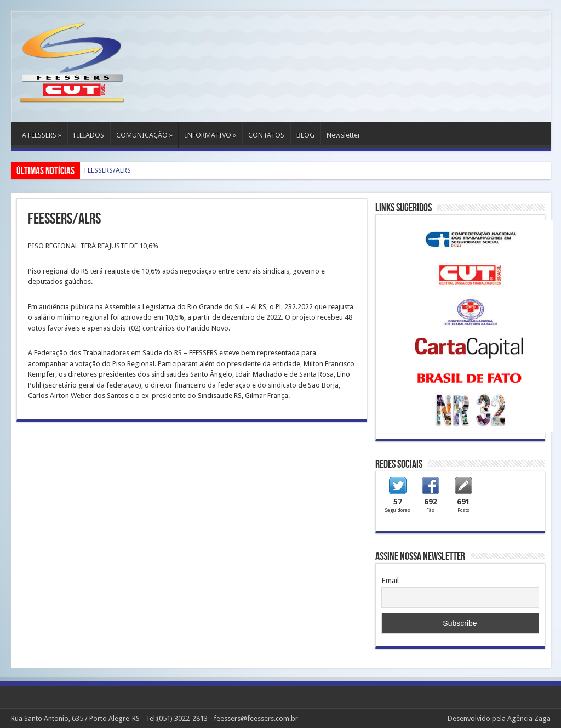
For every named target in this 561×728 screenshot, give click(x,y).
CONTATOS (266, 135)
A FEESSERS (42, 135)
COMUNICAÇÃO (144, 135)
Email (390, 581)
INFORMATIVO (210, 135)
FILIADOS (89, 135)
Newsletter (344, 135)
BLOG (305, 135)
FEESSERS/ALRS (108, 170)
